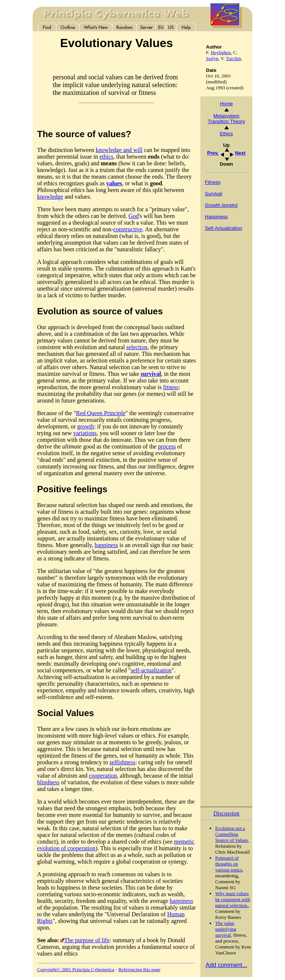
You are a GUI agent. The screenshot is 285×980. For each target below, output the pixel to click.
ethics (106, 157)
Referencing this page (139, 969)
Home (227, 104)
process (167, 446)
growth (86, 426)
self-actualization (151, 670)
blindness (48, 782)
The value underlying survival (226, 929)
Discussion (226, 813)
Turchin (233, 58)
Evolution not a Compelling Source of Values (232, 834)
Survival (213, 194)
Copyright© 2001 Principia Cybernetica (76, 969)
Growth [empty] (221, 205)
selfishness (122, 762)
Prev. (213, 153)
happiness (106, 545)
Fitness (213, 182)
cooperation (103, 776)
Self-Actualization (223, 228)
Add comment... (226, 965)
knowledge (50, 197)
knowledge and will (119, 150)
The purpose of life (87, 940)
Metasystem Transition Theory (226, 119)
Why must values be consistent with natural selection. (233, 899)
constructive (128, 229)
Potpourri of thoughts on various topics (229, 864)
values (114, 183)
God (134, 216)
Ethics (226, 134)
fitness (171, 387)
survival (151, 374)
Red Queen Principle (101, 413)
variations (85, 433)
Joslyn (212, 58)
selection (137, 347)
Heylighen (221, 52)
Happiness (216, 217)
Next (240, 153)
